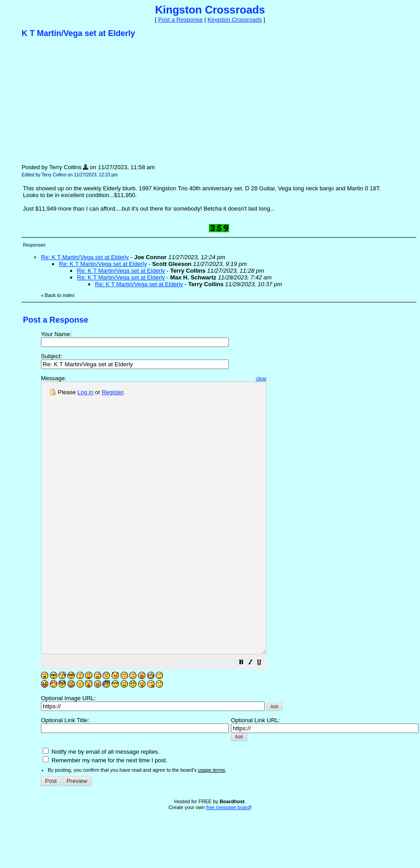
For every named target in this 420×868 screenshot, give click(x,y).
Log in (85, 392)
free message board (228, 861)
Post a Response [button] (180, 20)
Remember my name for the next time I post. (105, 814)
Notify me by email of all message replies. (101, 806)
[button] (268, 717)
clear (288, 378)
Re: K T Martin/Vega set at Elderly (85, 257)
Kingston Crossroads (235, 20)
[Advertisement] (89, 100)
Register (113, 392)
